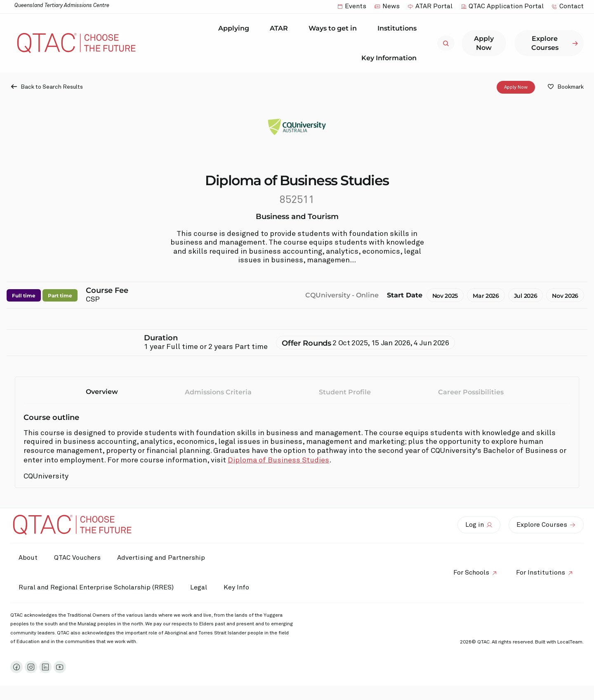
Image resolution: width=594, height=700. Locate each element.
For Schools (471, 573)
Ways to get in (335, 28)
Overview (102, 392)
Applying (236, 28)
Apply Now (516, 87)
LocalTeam (570, 642)
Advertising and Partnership (161, 558)
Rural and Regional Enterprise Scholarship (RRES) (96, 587)
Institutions (399, 28)
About (28, 558)
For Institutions (541, 573)
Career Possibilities (471, 392)
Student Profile (345, 392)
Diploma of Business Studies (278, 461)
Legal (199, 587)
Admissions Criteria (218, 392)
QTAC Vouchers (77, 558)
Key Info (238, 588)
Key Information (391, 58)
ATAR (281, 28)
